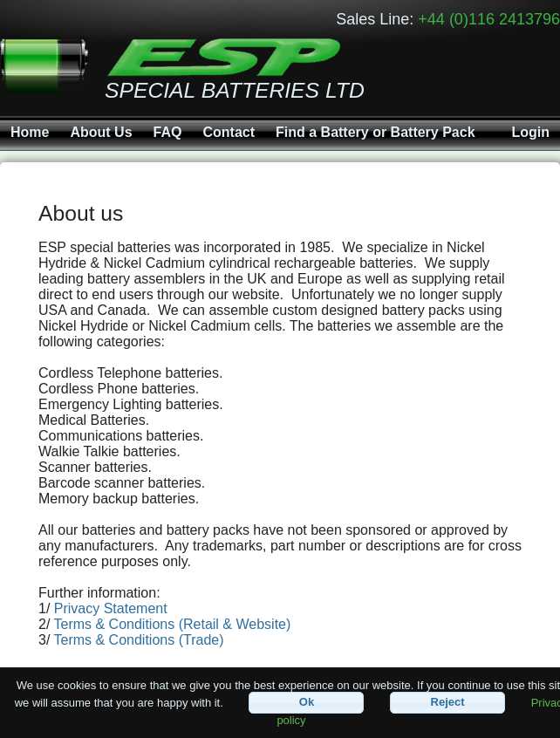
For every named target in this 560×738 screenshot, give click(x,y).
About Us (101, 132)
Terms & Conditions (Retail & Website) (173, 624)
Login (530, 132)
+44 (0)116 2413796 (489, 19)
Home (30, 132)
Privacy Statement (111, 608)
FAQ (168, 132)
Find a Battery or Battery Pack (376, 132)
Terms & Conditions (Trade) (139, 640)
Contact (229, 132)
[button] (306, 703)
